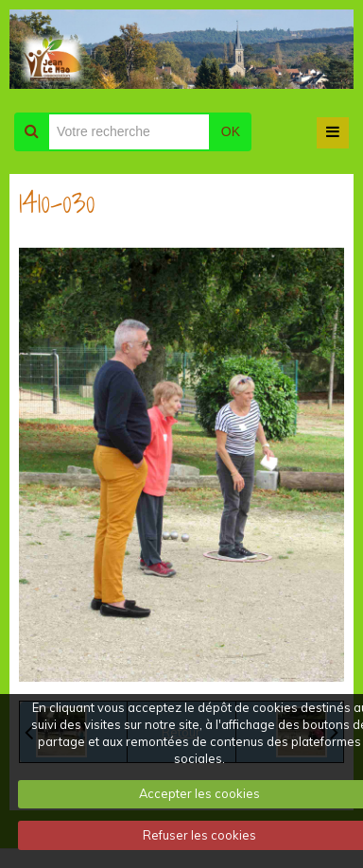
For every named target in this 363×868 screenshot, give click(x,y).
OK (231, 131)
